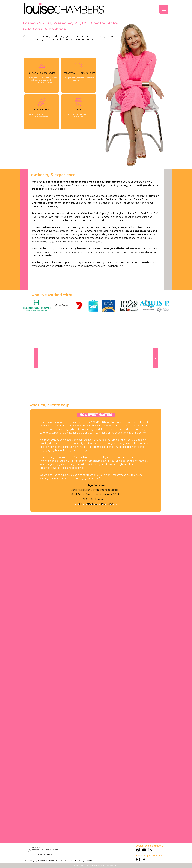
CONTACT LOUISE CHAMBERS (40, 855)
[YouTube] (144, 850)
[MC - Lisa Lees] (100, 505)
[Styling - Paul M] (94, 505)
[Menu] (164, 9)
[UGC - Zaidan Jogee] (92, 505)
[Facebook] (144, 859)
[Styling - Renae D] (78, 505)
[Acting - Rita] (97, 505)
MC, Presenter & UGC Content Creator (43, 850)
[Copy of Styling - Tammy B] (116, 505)
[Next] (158, 460)
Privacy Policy (113, 865)
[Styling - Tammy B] (111, 505)
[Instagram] (138, 850)
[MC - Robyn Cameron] (76, 505)
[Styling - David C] (103, 505)
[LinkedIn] (150, 850)
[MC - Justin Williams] (84, 505)
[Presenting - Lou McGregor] (113, 505)
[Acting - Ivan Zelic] (81, 505)
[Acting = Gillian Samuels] (105, 505)
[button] (96, 358)
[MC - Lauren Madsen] (108, 505)
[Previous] (34, 460)
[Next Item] (164, 306)
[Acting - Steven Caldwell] (89, 505)
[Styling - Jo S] (86, 505)
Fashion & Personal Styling (39, 847)
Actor (30, 852)
